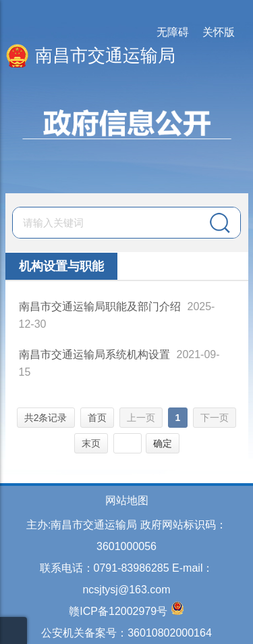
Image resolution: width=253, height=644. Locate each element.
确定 (163, 443)
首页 (97, 418)
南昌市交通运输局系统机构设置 (94, 354)
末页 (91, 443)
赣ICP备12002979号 (118, 611)
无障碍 (173, 32)
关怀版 (219, 32)
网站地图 (127, 500)
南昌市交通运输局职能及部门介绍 (100, 306)
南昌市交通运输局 (105, 55)
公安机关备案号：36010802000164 (126, 633)
